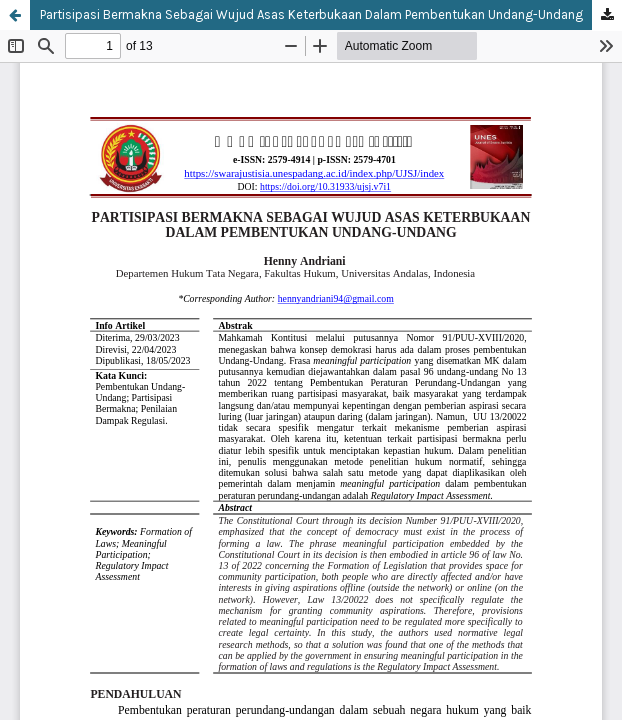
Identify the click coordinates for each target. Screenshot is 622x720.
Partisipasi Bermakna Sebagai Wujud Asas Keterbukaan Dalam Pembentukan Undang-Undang (311, 14)
